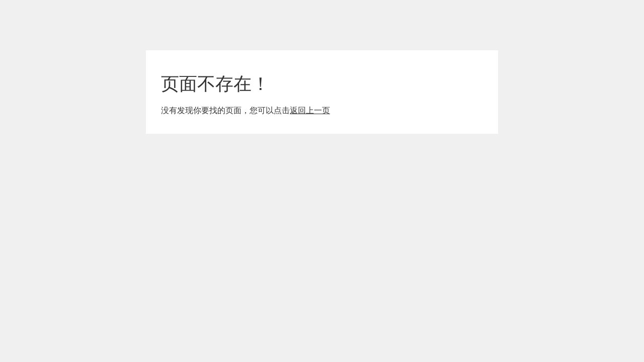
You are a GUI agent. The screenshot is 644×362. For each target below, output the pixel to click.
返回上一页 (310, 110)
